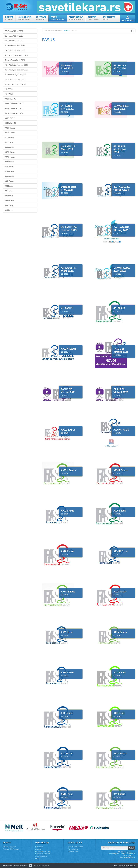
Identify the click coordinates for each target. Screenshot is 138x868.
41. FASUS (9, 89)
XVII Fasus (9, 205)
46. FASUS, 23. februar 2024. (17, 65)
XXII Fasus (9, 181)
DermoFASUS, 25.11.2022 (15, 84)
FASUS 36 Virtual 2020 (14, 113)
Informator (39, 847)
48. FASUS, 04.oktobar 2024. (17, 55)
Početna (66, 31)
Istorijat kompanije (10, 847)
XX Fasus (9, 191)
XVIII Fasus (10, 200)
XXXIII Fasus (10, 128)
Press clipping (73, 849)
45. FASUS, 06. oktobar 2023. (17, 70)
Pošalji (131, 848)
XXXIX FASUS (10, 99)
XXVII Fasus (10, 157)
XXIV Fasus (10, 171)
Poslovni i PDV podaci (11, 849)
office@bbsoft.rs (130, 858)
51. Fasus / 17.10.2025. (14, 41)
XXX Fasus (9, 142)
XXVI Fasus (10, 162)
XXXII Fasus (10, 133)
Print (132, 31)
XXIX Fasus (10, 147)
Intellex (133, 866)
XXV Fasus (9, 167)
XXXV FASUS (10, 118)
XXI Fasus (9, 186)
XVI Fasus (9, 210)
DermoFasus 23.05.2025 (15, 46)
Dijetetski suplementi (43, 854)
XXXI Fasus (10, 138)
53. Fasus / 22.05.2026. (14, 31)
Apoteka (38, 849)
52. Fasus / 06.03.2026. (14, 36)
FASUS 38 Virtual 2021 (14, 104)
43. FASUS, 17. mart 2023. (15, 79)
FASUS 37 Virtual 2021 (14, 109)
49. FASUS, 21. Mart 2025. (15, 50)
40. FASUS (9, 94)
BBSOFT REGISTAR (43, 851)
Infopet (38, 858)
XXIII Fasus (10, 176)
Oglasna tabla (73, 851)
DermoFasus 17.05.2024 (15, 60)
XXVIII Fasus (10, 152)
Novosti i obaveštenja (75, 847)
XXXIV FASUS (10, 123)
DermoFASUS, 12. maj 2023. (17, 75)
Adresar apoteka (41, 856)
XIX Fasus (9, 196)
